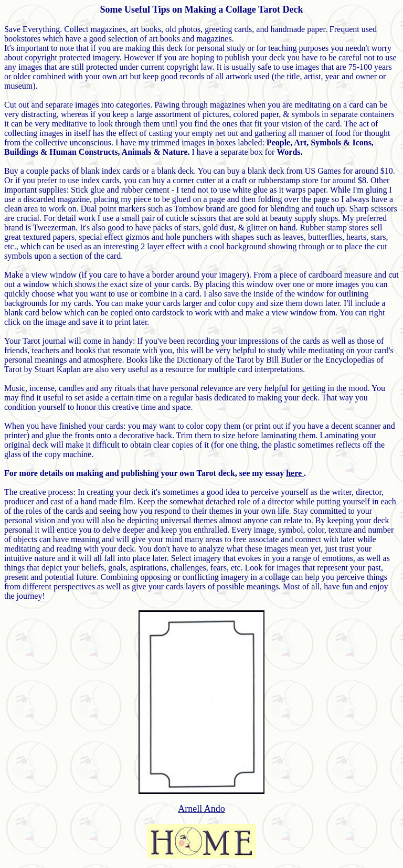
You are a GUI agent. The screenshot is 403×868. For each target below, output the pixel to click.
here (295, 473)
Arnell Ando (201, 809)
